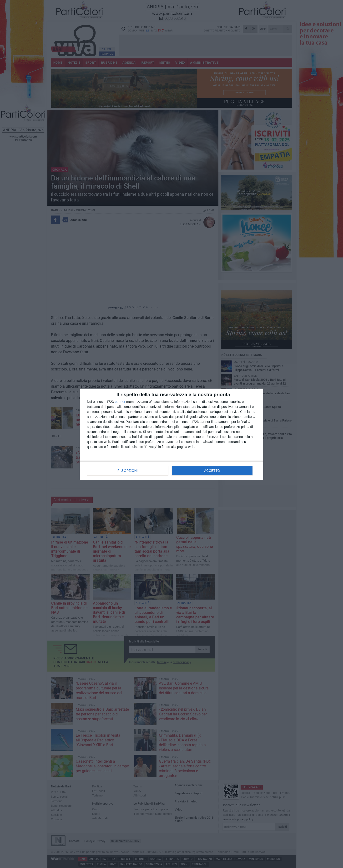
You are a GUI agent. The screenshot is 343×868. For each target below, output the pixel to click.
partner (120, 402)
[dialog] (171, 434)
